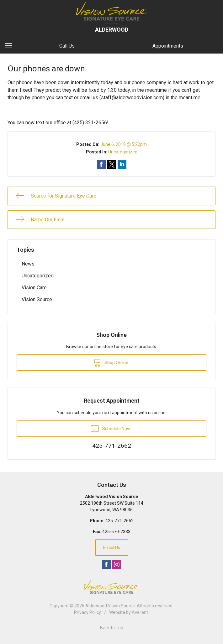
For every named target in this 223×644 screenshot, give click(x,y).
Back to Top (112, 628)
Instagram (117, 564)
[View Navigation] (11, 46)
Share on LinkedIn (122, 164)
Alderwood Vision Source (110, 606)
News (28, 264)
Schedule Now (110, 428)
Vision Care (34, 288)
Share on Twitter (112, 164)
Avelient (140, 612)
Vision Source (37, 299)
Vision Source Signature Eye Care (112, 587)
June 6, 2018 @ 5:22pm (124, 144)
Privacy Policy (88, 612)
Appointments (168, 46)
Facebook (106, 564)
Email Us (112, 548)
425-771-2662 (119, 521)
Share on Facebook (101, 164)
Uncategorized (123, 152)
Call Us (67, 46)
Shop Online (110, 362)
